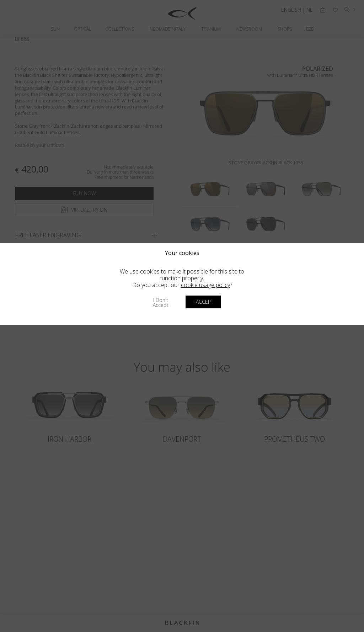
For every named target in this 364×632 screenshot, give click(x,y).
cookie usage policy (205, 285)
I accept (203, 302)
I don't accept (161, 302)
